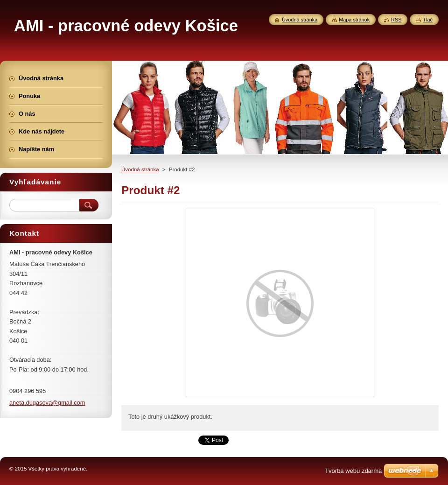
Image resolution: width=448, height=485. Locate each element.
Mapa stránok (354, 20)
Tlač (428, 20)
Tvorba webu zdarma (353, 471)
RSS (396, 20)
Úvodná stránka (140, 169)
